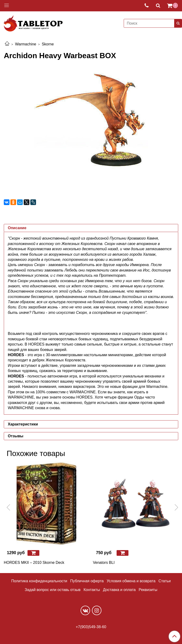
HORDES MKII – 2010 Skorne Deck (34, 563)
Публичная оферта (87, 581)
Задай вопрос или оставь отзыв (52, 590)
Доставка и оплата (119, 590)
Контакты (92, 590)
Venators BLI (104, 563)
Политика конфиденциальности (39, 581)
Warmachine (25, 44)
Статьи (165, 581)
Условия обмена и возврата (131, 581)
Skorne (48, 44)
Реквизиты (148, 590)
